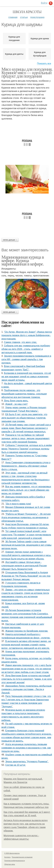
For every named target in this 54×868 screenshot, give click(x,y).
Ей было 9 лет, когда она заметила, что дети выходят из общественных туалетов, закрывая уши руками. (24, 418)
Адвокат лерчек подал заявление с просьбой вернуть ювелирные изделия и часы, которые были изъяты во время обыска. (26, 555)
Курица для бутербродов (40, 54)
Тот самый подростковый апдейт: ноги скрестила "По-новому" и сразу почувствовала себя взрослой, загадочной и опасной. (26, 535)
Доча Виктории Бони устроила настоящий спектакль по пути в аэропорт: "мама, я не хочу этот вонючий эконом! (27, 679)
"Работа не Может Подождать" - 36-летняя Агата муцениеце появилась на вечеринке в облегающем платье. (26, 517)
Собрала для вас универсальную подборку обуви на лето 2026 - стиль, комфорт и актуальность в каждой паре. (26, 349)
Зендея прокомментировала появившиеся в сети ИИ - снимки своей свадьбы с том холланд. (26, 359)
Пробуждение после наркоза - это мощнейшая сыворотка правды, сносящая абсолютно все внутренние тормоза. (24, 394)
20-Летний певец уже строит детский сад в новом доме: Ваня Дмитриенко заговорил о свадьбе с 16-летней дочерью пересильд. (26, 428)
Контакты (7, 857)
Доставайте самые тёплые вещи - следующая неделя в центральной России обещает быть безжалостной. (24, 566)
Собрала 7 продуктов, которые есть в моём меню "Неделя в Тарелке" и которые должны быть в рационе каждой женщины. (27, 449)
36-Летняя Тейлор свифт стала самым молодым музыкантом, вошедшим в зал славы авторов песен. (26, 545)
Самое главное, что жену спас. (21, 342)
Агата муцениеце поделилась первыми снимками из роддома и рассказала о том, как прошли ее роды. (26, 748)
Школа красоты (27, 12)
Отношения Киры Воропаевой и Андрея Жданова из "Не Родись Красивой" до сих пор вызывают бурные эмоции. (26, 576)
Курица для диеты (14, 54)
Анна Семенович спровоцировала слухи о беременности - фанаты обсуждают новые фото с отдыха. (26, 466)
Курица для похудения (14, 39)
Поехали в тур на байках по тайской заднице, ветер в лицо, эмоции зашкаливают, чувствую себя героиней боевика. (26, 438)
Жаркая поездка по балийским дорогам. (27, 631)
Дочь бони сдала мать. (16, 401)
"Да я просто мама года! (18, 504)
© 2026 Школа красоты (12, 853)
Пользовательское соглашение (22, 857)
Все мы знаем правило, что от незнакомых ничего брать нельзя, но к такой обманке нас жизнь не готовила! (26, 490)
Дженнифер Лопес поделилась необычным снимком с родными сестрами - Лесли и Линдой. (26, 689)
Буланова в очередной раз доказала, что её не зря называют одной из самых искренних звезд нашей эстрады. (26, 377)
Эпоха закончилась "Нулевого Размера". (27, 762)
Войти (44, 3)
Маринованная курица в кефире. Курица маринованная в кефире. (23, 261)
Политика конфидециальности (15, 861)
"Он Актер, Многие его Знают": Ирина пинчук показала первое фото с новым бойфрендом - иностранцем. (27, 335)
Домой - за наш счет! (16, 404)
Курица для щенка (40, 39)
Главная (13, 17)
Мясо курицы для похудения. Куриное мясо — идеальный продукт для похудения (27, 73)
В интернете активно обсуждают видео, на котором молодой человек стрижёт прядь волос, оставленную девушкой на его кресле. (26, 645)
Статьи (24, 17)
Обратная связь (10, 864)
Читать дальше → (10, 240)
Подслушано (37, 17)
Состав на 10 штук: (16, 765)
